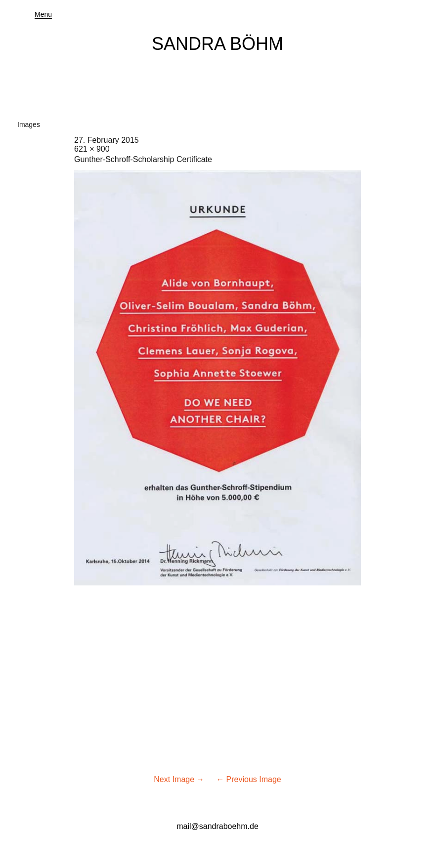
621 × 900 (92, 149)
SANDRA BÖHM (217, 44)
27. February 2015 (107, 140)
